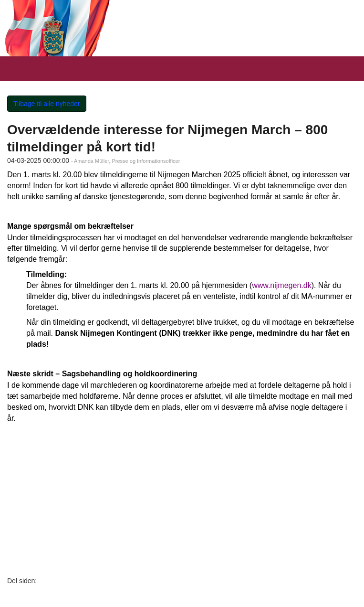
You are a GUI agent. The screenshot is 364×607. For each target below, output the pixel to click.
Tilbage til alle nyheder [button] (47, 104)
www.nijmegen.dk (282, 285)
